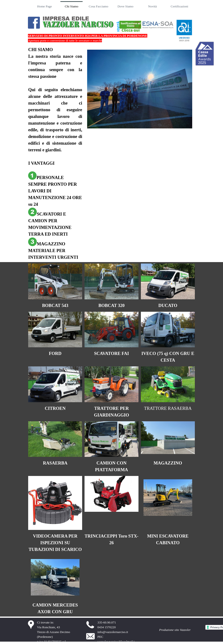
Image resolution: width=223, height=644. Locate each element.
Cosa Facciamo (99, 6)
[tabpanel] (55, 153)
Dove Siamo (125, 6)
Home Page (45, 6)
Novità (152, 6)
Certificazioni (179, 6)
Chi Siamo (72, 6)
